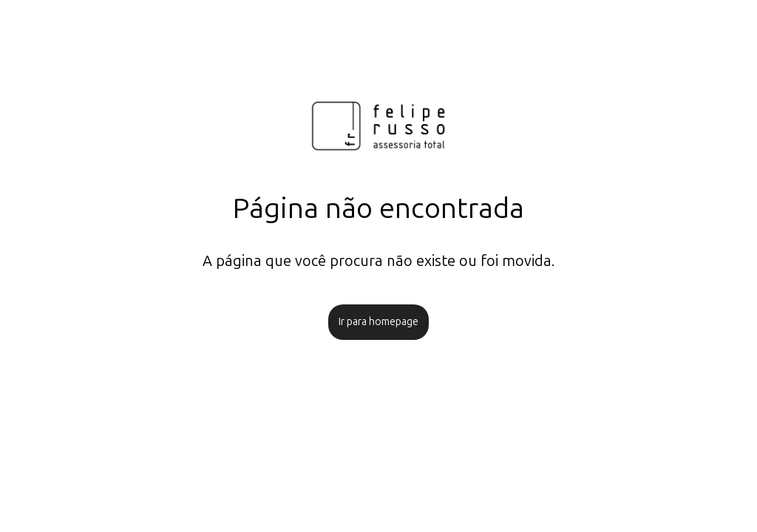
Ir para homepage (378, 322)
